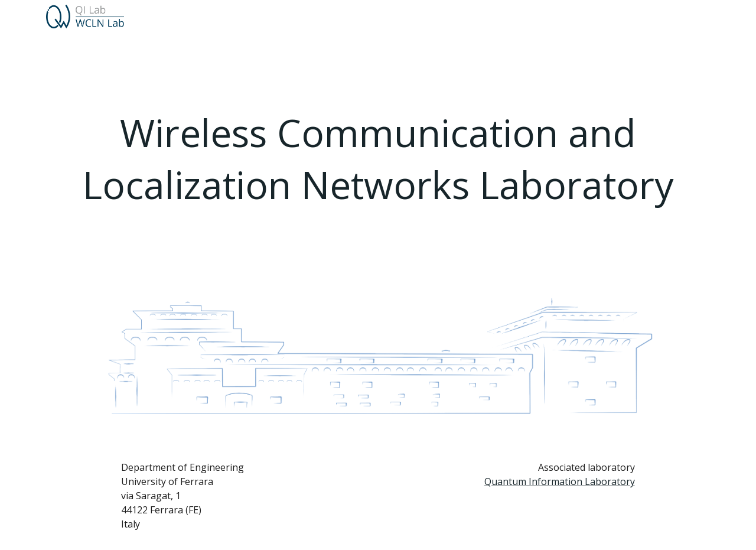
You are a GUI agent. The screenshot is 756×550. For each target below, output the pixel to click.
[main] (378, 159)
